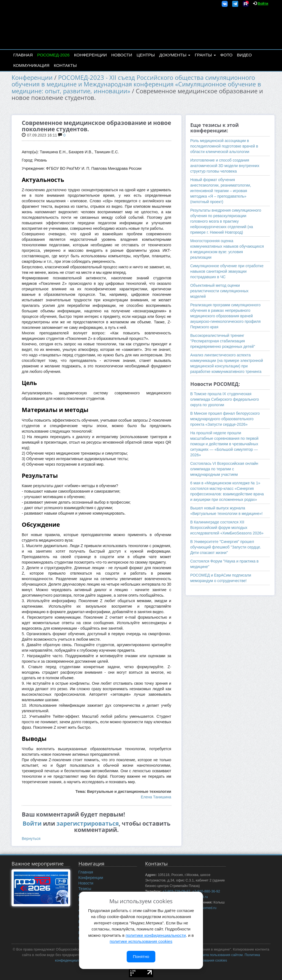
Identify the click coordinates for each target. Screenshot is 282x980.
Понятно (141, 956)
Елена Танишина (156, 797)
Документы (175, 55)
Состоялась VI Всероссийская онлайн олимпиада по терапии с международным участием (224, 469)
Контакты (65, 65)
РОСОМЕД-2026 (53, 55)
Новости (122, 55)
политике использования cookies (141, 941)
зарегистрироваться (88, 823)
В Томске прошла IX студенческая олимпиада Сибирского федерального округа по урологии (225, 399)
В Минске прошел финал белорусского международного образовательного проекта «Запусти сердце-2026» (225, 419)
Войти (263, 4)
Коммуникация (31, 65)
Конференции (90, 55)
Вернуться (31, 839)
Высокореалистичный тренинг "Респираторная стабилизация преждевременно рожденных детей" (223, 341)
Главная (23, 55)
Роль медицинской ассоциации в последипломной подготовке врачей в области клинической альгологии (224, 146)
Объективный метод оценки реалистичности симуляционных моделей (219, 291)
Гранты (205, 55)
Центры (146, 55)
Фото (226, 55)
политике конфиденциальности (156, 935)
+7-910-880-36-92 (206, 891)
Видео (244, 55)
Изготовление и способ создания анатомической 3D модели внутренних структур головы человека (225, 166)
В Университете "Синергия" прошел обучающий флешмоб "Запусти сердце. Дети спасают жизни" (226, 547)
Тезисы (85, 889)
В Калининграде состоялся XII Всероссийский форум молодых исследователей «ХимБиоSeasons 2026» (227, 528)
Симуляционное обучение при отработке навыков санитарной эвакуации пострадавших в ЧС (227, 271)
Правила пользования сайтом (219, 955)
